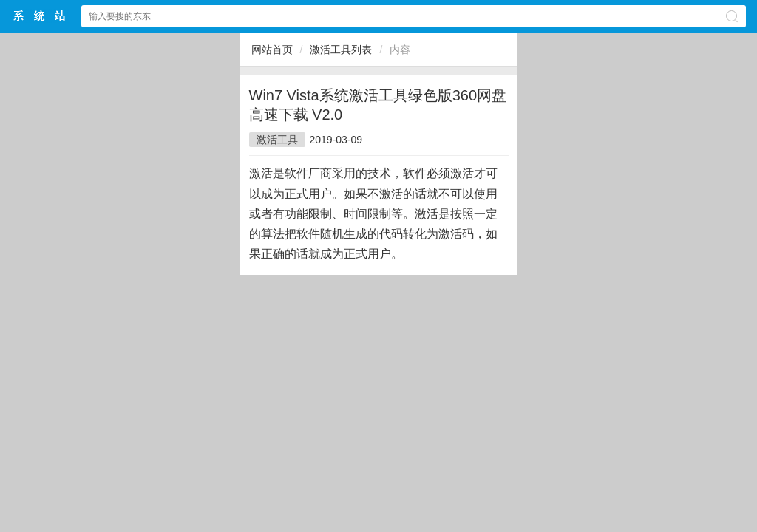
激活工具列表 (341, 50)
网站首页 (272, 50)
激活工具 (277, 140)
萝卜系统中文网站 (40, 16)
